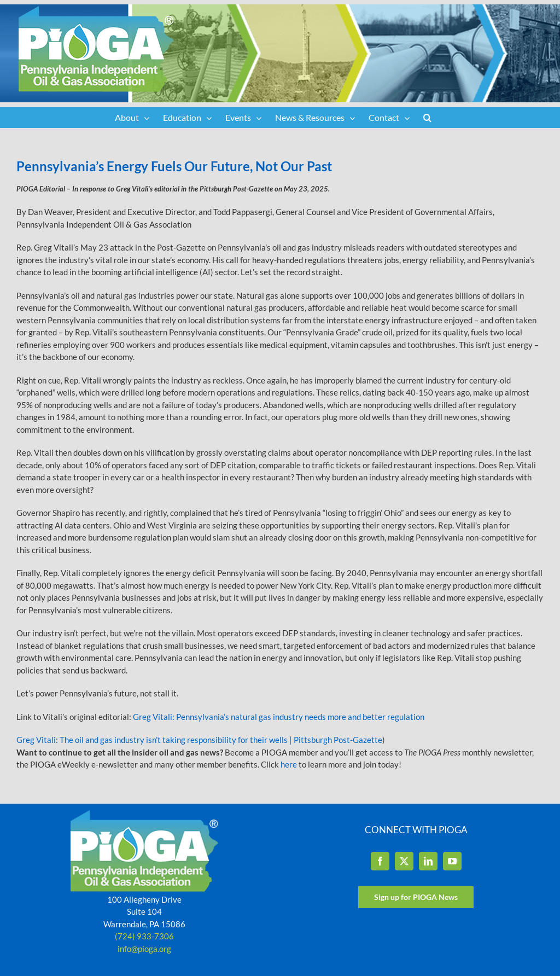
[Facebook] (380, 861)
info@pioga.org (144, 949)
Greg (142, 717)
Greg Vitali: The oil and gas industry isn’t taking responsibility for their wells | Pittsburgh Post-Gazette (199, 740)
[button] (427, 118)
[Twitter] (404, 861)
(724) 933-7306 (144, 936)
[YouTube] (452, 861)
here (289, 764)
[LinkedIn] (428, 861)
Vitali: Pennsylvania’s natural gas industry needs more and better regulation (288, 717)
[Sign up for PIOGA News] (416, 897)
